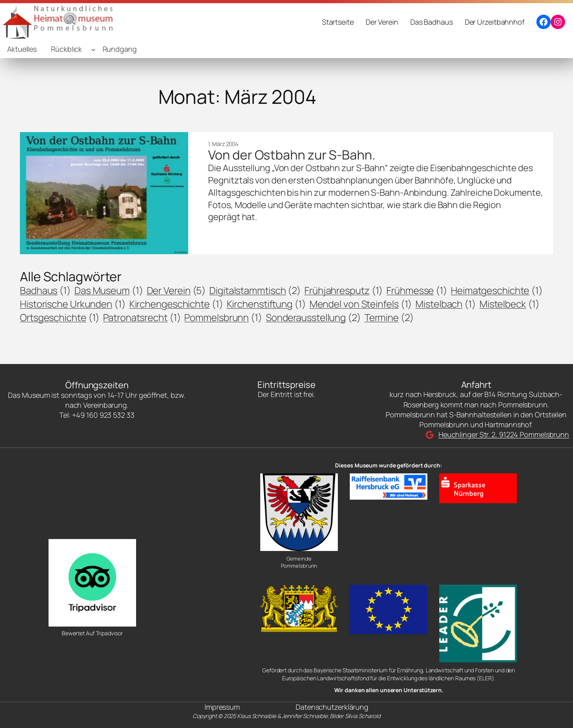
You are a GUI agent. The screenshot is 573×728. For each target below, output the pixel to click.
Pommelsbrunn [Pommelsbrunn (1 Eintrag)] (223, 317)
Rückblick (66, 49)
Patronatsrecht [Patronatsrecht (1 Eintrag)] (142, 317)
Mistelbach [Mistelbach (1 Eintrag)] (446, 304)
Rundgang (120, 49)
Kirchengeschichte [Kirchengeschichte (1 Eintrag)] (176, 304)
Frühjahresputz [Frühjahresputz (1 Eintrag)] (344, 290)
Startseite (338, 22)
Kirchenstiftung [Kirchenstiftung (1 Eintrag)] (266, 304)
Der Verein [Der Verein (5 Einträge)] (176, 290)
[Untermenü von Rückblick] (93, 50)
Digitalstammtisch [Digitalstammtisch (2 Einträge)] (255, 290)
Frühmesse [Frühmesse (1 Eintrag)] (417, 290)
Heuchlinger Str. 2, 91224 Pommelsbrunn (504, 434)
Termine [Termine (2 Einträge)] (389, 317)
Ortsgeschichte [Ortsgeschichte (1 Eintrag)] (60, 317)
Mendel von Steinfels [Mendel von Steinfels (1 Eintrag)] (361, 304)
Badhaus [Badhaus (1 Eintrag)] (45, 290)
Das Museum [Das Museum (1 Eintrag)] (109, 290)
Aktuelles (22, 49)
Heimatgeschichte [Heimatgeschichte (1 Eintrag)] (497, 290)
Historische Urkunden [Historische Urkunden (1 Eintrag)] (73, 304)
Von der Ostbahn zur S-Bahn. (291, 155)
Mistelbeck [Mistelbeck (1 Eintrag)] (510, 304)
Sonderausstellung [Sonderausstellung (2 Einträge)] (313, 317)
